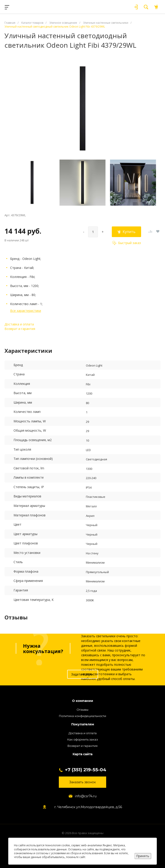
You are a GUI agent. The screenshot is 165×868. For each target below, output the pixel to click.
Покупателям (83, 724)
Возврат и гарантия (20, 329)
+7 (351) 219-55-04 (86, 770)
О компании (83, 701)
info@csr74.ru (86, 796)
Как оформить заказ (82, 739)
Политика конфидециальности (82, 716)
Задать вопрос (83, 674)
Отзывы (82, 710)
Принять (143, 856)
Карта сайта (82, 754)
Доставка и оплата (19, 324)
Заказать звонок (82, 782)
